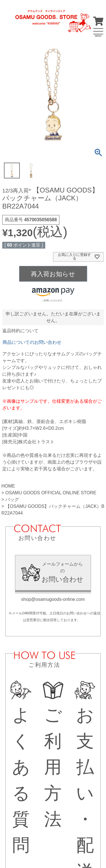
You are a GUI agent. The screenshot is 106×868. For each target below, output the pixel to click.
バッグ (12, 500)
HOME (8, 486)
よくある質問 (21, 768)
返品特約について (20, 331)
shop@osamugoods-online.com (53, 599)
